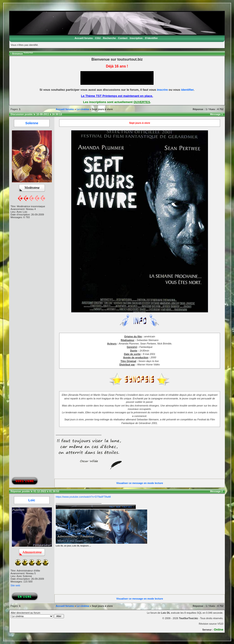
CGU (98, 38)
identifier (187, 90)
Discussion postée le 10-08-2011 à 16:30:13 (36, 114)
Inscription (136, 38)
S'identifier (151, 38)
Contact (123, 38)
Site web (15, 585)
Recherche (109, 38)
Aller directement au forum (37, 615)
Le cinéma (83, 109)
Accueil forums (84, 38)
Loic (32, 500)
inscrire (162, 90)
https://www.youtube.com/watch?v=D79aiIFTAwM (83, 497)
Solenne (32, 123)
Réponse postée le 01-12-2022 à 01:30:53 (35, 491)
